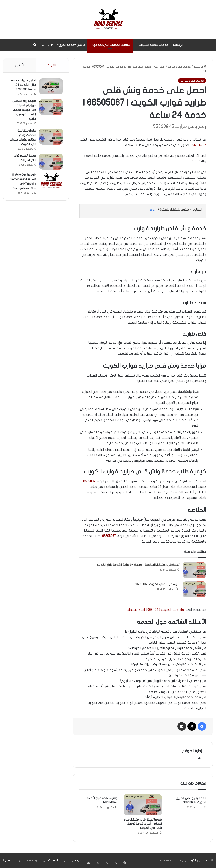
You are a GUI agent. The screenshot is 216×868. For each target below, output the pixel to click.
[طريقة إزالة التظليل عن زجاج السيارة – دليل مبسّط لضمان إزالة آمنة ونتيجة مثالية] (50, 108)
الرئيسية (178, 45)
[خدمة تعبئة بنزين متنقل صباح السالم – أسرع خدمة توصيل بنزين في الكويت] (143, 805)
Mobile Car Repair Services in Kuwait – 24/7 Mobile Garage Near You (23, 184)
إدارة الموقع (192, 751)
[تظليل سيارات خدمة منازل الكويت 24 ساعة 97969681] (50, 87)
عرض (152, 210)
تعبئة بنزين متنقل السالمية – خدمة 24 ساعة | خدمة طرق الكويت (138, 565)
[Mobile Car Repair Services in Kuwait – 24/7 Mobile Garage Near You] (50, 181)
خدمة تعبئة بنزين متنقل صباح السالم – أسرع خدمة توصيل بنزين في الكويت (143, 824)
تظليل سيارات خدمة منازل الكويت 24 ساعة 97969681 (23, 85)
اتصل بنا (65, 860)
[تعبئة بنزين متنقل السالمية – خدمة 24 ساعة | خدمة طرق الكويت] (194, 570)
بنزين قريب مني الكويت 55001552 (157, 584)
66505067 (199, 145)
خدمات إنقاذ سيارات (179, 67)
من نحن (76, 860)
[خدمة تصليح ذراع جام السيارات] (50, 162)
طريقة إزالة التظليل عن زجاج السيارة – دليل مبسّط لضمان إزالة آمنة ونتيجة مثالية (24, 111)
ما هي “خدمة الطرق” (71, 45)
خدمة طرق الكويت (199, 860)
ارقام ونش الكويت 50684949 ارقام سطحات (156, 610)
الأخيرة (52, 65)
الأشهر (20, 65)
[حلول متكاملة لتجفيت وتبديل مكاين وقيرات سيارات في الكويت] (50, 137)
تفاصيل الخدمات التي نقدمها (111, 45)
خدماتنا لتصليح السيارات (153, 45)
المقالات (53, 860)
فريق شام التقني (15, 860)
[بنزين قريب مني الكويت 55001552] (194, 589)
